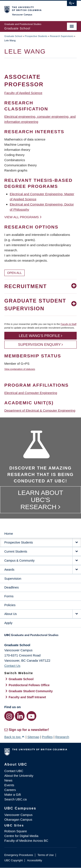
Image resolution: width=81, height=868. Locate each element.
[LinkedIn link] (20, 716)
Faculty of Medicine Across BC (26, 841)
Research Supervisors (62, 36)
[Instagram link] (9, 716)
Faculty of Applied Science (23, 93)
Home (9, 534)
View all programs (22, 217)
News (8, 780)
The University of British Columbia (30, 9)
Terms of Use (45, 855)
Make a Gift (13, 795)
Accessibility (34, 860)
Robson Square (16, 831)
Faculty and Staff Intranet (27, 697)
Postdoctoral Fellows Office (29, 685)
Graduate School (13, 36)
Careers (10, 790)
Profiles (47, 737)
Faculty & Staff (69, 324)
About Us (11, 614)
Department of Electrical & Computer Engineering (40, 410)
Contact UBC (14, 771)
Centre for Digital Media (21, 836)
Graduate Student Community (31, 691)
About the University (19, 776)
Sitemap (33, 737)
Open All (14, 273)
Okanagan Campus (18, 819)
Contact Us (12, 666)
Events (9, 785)
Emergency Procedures (19, 855)
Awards (9, 570)
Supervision (13, 578)
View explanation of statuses (20, 369)
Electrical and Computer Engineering (31, 393)
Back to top (14, 737)
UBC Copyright (13, 860)
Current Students (16, 551)
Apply (8, 623)
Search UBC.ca (15, 799)
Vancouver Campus (18, 815)
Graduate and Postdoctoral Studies (40, 636)
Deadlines (12, 587)
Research (62, 737)
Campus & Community (19, 561)
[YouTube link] (31, 716)
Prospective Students (36, 36)
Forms (9, 596)
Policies (10, 605)
